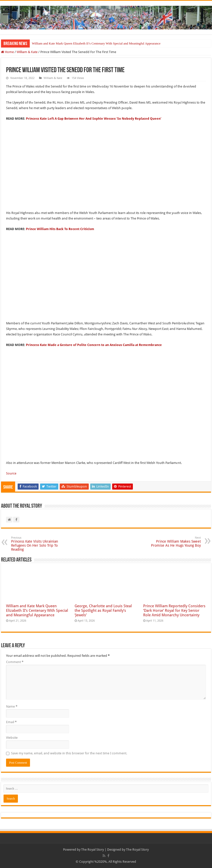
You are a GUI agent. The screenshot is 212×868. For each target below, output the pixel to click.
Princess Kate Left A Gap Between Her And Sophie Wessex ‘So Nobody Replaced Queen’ (94, 119)
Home (7, 52)
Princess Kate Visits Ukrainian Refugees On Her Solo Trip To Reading (37, 544)
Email (11, 722)
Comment (15, 662)
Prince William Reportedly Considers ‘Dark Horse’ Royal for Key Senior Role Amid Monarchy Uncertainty (174, 611)
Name (12, 706)
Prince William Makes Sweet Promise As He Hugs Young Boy (175, 542)
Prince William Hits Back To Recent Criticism (60, 229)
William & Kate (27, 52)
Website (12, 738)
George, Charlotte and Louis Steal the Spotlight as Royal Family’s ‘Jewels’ (103, 611)
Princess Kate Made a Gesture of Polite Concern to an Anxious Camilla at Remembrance (94, 345)
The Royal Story (93, 850)
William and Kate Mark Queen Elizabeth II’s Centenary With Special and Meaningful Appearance (96, 43)
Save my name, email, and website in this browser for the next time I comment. (69, 753)
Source (11, 473)
